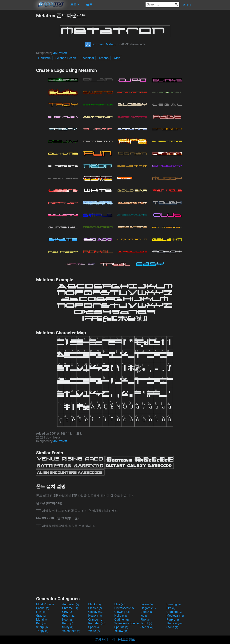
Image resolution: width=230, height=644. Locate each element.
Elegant (148, 608)
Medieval (175, 616)
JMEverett (60, 53)
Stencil (147, 627)
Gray (41, 616)
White (94, 631)
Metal (42, 620)
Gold (146, 612)
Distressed (124, 608)
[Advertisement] (18, 69)
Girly (67, 612)
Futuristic (44, 58)
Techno (104, 58)
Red (41, 623)
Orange (96, 620)
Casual (43, 608)
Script (146, 623)
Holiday (121, 616)
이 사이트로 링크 (124, 640)
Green (69, 616)
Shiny (68, 627)
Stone (172, 627)
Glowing (122, 612)
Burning (174, 604)
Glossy (95, 612)
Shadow (175, 623)
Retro (68, 623)
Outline (122, 620)
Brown (147, 604)
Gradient (174, 612)
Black (95, 604)
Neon (68, 620)
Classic (95, 608)
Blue (120, 604)
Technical (87, 58)
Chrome (70, 608)
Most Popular (45, 604)
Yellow (121, 631)
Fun (41, 612)
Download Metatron (101, 44)
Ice (144, 616)
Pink (146, 620)
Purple (173, 620)
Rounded (97, 623)
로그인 (187, 5)
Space (94, 627)
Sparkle (121, 627)
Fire (171, 608)
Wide (117, 58)
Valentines (71, 631)
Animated (71, 604)
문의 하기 (101, 640)
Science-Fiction (66, 58)
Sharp (42, 627)
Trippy (42, 631)
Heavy (95, 616)
